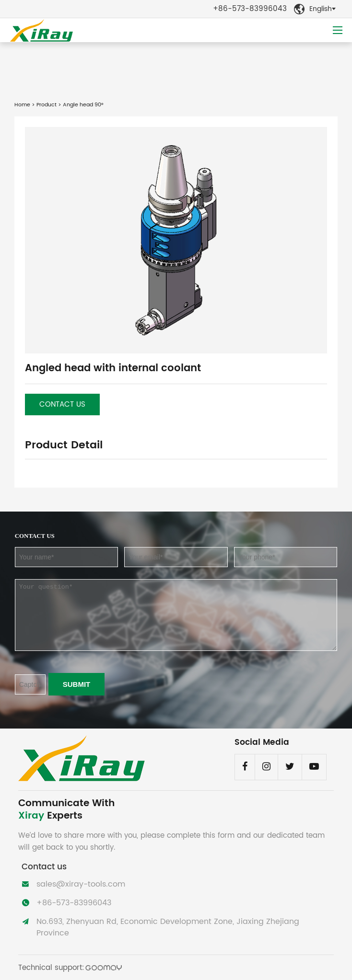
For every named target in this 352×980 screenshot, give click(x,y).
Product (47, 105)
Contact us (62, 405)
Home (22, 105)
